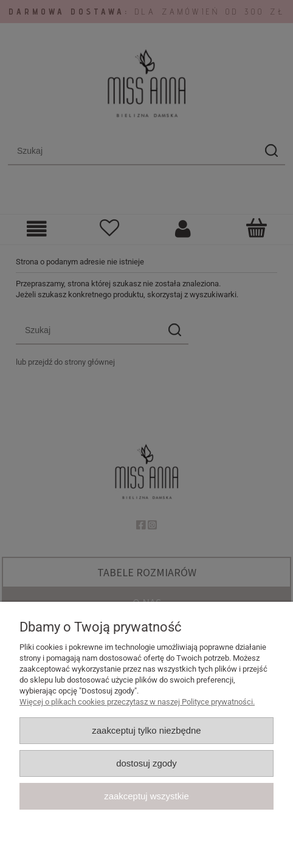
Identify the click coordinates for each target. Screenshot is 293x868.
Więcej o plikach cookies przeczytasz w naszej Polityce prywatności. (137, 702)
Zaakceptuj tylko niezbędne (146, 730)
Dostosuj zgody (146, 763)
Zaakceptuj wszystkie (146, 796)
